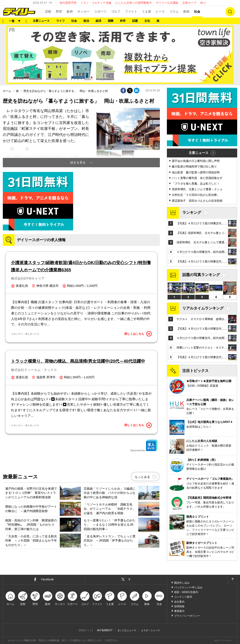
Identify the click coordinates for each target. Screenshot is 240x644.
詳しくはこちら (138, 334)
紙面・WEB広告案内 (186, 592)
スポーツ (100, 12)
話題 (135, 21)
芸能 (48, 12)
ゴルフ (116, 12)
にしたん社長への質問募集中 (134, 3)
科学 (123, 21)
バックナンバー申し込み (188, 587)
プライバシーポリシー (187, 616)
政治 (86, 21)
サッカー (83, 12)
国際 (111, 21)
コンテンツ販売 (183, 597)
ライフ (60, 21)
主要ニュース (41, 21)
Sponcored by (144, 446)
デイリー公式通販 (167, 3)
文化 (147, 21)
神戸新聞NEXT (105, 630)
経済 (98, 21)
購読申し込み (182, 583)
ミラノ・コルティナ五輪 (96, 3)
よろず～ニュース (150, 630)
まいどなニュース (127, 630)
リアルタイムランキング (203, 308)
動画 (186, 12)
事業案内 (179, 611)
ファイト (131, 12)
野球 (59, 12)
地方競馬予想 (68, 3)
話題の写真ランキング (201, 275)
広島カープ (189, 3)
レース (160, 12)
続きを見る (78, 162)
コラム (174, 12)
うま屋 (146, 12)
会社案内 (179, 602)
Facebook (47, 579)
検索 (230, 12)
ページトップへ (232, 579)
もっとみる (142, 477)
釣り (203, 3)
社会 (197, 12)
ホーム (7, 91)
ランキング (192, 213)
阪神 (70, 12)
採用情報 (179, 606)
